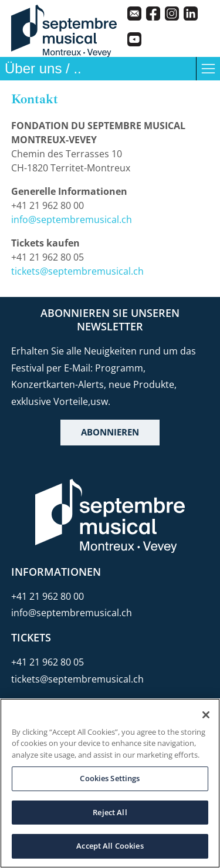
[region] (110, 783)
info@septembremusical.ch (72, 219)
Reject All (110, 812)
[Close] (206, 715)
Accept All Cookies (110, 846)
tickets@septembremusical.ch (77, 271)
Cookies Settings (110, 778)
